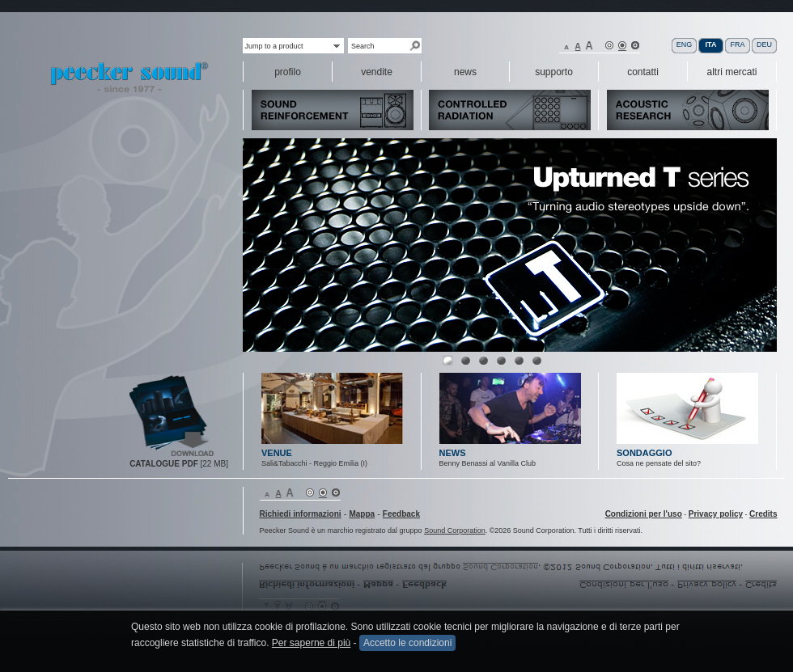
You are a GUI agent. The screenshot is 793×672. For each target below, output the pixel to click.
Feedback (401, 514)
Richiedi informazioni (301, 514)
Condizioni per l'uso (644, 514)
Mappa (362, 514)
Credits (763, 514)
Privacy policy (716, 514)
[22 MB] (179, 464)
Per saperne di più (311, 643)
